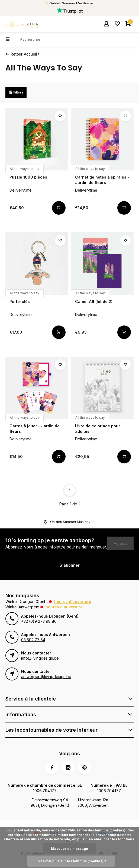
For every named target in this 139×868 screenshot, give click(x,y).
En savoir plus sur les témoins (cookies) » (71, 861)
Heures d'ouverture (73, 601)
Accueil (32, 54)
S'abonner (70, 565)
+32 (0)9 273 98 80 (39, 621)
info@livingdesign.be (40, 658)
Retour (14, 54)
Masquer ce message (69, 849)
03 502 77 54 (33, 640)
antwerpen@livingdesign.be (46, 677)
